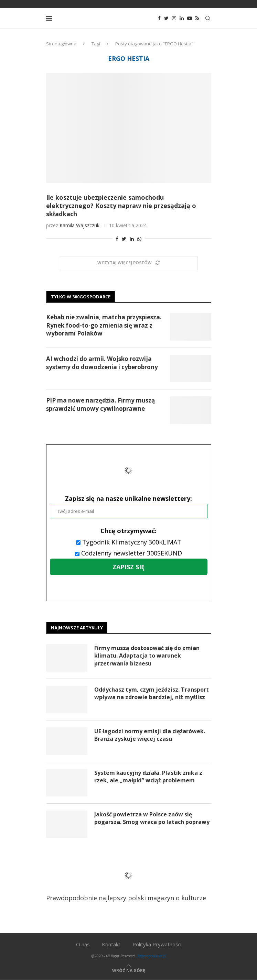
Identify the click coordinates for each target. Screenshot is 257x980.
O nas (83, 944)
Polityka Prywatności (157, 944)
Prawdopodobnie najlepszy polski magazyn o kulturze (126, 880)
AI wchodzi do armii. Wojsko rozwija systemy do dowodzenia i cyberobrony (102, 363)
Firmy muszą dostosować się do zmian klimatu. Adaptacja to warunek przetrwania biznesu (147, 656)
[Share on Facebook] (117, 239)
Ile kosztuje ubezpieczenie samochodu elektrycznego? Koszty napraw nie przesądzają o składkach (121, 206)
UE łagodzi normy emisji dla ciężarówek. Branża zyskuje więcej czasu (150, 735)
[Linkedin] (182, 18)
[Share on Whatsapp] (139, 239)
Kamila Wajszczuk (79, 225)
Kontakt (111, 944)
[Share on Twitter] (124, 239)
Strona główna (61, 44)
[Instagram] (174, 18)
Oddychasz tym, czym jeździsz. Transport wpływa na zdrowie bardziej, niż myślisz (152, 693)
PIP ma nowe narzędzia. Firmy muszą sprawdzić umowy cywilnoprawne (100, 404)
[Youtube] (190, 18)
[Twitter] (166, 18)
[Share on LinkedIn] (132, 239)
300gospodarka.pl (151, 956)
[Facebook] (159, 18)
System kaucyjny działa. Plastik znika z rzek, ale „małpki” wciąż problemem (148, 777)
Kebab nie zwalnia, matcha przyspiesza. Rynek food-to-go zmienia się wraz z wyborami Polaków (104, 325)
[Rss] (197, 18)
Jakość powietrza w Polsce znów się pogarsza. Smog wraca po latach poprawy (152, 818)
